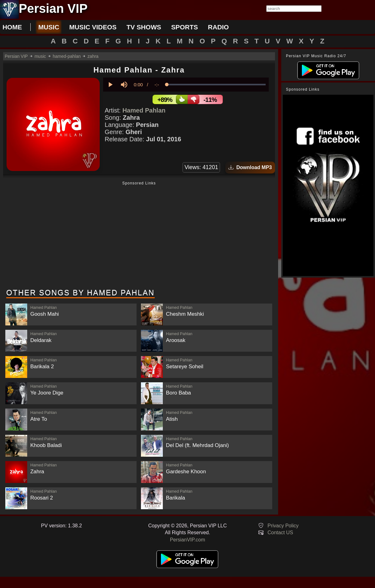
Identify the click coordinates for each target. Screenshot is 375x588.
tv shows (144, 27)
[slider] (216, 85)
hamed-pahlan (67, 56)
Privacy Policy (283, 526)
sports (185, 27)
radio (218, 27)
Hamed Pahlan (144, 110)
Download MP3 (250, 167)
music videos (93, 27)
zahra (93, 56)
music (49, 27)
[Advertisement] (139, 235)
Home (12, 27)
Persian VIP (16, 56)
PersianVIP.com (188, 540)
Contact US (280, 533)
